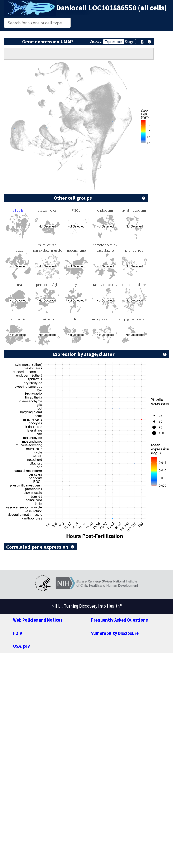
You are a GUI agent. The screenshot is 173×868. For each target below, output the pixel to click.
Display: (96, 41)
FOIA (18, 633)
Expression (114, 42)
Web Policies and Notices (38, 620)
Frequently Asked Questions (119, 620)
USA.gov (21, 646)
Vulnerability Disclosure (115, 633)
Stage (130, 42)
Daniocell (71, 8)
